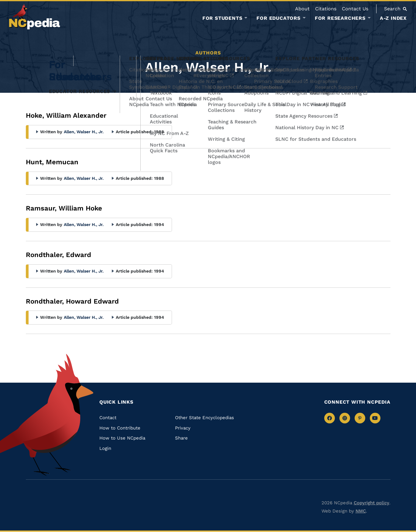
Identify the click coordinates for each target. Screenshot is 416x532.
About (302, 9)
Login (105, 448)
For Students (222, 18)
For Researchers (340, 18)
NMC (361, 511)
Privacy (183, 428)
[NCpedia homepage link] (35, 17)
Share (181, 438)
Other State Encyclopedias (205, 418)
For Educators (278, 18)
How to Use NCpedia (122, 438)
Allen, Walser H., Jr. (84, 132)
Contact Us (355, 9)
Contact (108, 418)
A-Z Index (393, 18)
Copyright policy (371, 503)
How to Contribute (120, 428)
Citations (326, 9)
